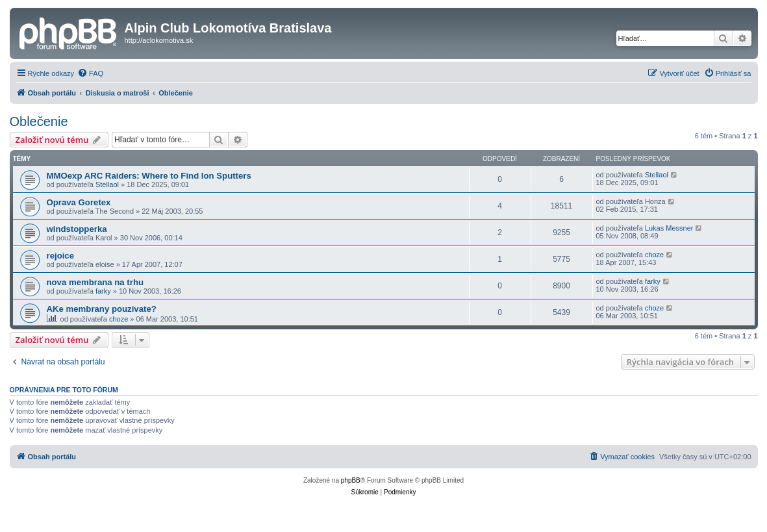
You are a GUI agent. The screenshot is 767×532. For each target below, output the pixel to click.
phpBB (351, 480)
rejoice (61, 256)
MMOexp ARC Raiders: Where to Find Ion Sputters (149, 176)
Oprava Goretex (79, 202)
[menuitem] (90, 73)
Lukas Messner (669, 228)
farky (103, 291)
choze (654, 255)
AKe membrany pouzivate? (102, 309)
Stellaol (107, 184)
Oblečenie (39, 121)
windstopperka (77, 229)
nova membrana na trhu (95, 282)
